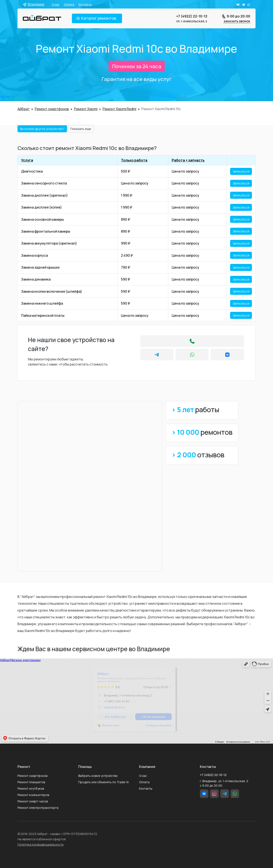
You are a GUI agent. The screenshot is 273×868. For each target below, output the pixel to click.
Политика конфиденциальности (41, 844)
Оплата (69, 4)
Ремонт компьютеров (33, 795)
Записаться (241, 171)
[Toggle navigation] (97, 18)
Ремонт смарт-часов (33, 801)
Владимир (34, 4)
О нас (56, 4)
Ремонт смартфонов (32, 776)
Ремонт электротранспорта (38, 808)
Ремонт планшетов (31, 782)
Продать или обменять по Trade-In (104, 782)
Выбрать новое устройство (98, 776)
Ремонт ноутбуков (31, 788)
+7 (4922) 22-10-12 (192, 16)
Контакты (85, 4)
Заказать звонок (237, 21)
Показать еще (81, 129)
